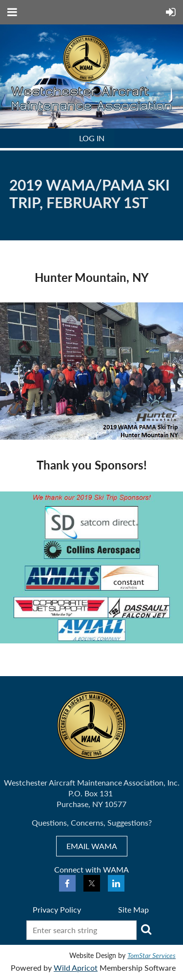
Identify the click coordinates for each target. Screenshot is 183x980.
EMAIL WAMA (92, 846)
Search (146, 929)
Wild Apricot (76, 968)
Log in (92, 138)
